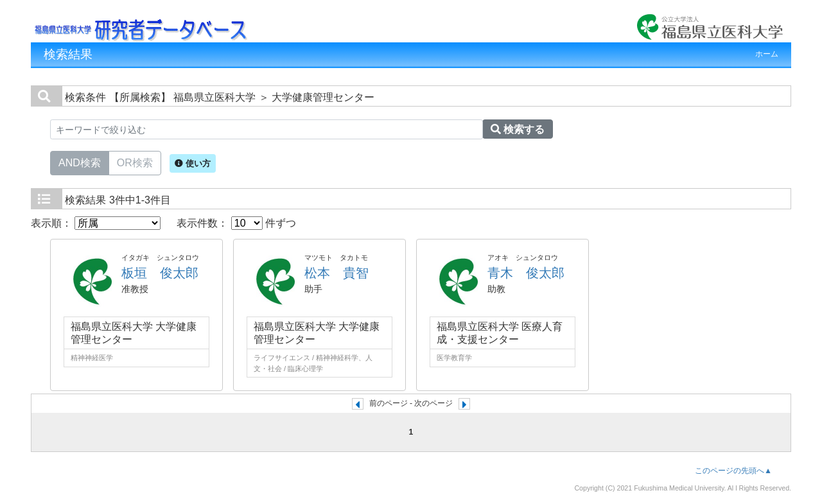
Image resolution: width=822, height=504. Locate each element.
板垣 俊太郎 (160, 273)
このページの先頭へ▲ (733, 471)
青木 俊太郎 (526, 273)
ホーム (767, 54)
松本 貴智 (337, 273)
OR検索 (135, 162)
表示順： (96, 223)
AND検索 (80, 162)
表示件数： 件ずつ (236, 223)
